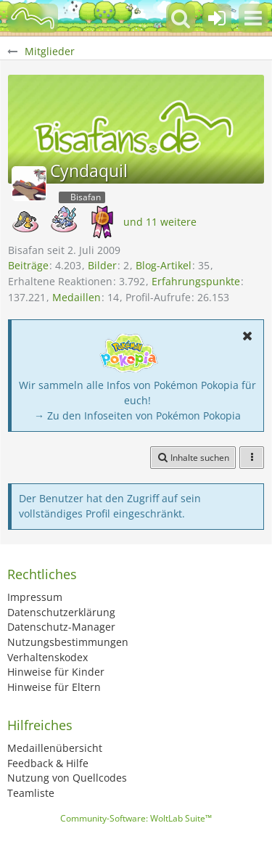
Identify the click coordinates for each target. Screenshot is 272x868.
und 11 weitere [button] (160, 222)
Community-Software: (136, 818)
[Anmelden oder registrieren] (217, 18)
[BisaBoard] (33, 18)
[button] (253, 18)
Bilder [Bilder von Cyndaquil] (102, 265)
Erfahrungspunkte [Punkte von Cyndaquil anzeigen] (196, 281)
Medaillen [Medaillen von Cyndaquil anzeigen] (77, 297)
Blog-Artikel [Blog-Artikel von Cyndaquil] (164, 265)
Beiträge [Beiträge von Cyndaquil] (28, 265)
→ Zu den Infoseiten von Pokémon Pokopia (137, 415)
